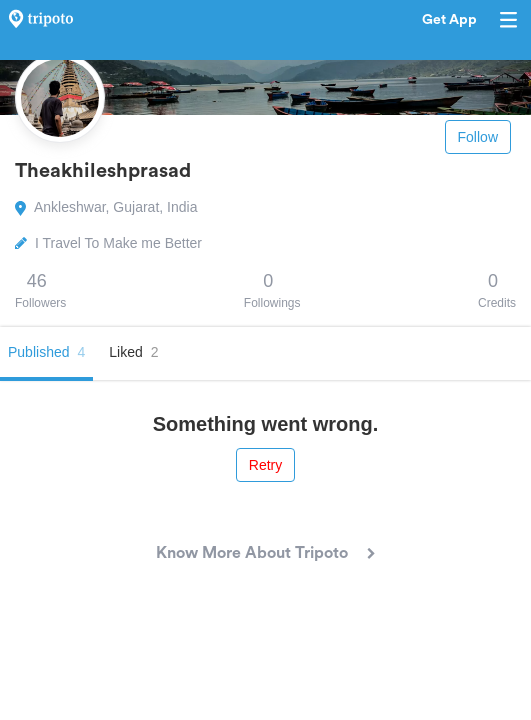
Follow (478, 137)
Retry (265, 465)
